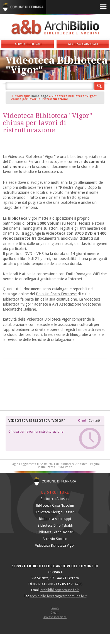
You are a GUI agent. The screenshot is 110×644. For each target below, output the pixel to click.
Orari (83, 421)
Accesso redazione (55, 617)
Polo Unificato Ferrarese (56, 294)
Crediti (55, 613)
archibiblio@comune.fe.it (60, 590)
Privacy (55, 608)
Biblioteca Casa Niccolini (55, 506)
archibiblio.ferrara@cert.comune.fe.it (58, 596)
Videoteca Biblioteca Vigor (55, 546)
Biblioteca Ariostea (55, 499)
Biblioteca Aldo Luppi (55, 519)
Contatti (95, 421)
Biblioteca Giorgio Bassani (55, 512)
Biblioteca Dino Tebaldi (55, 526)
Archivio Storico (55, 539)
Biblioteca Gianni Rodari (55, 532)
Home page (39, 96)
